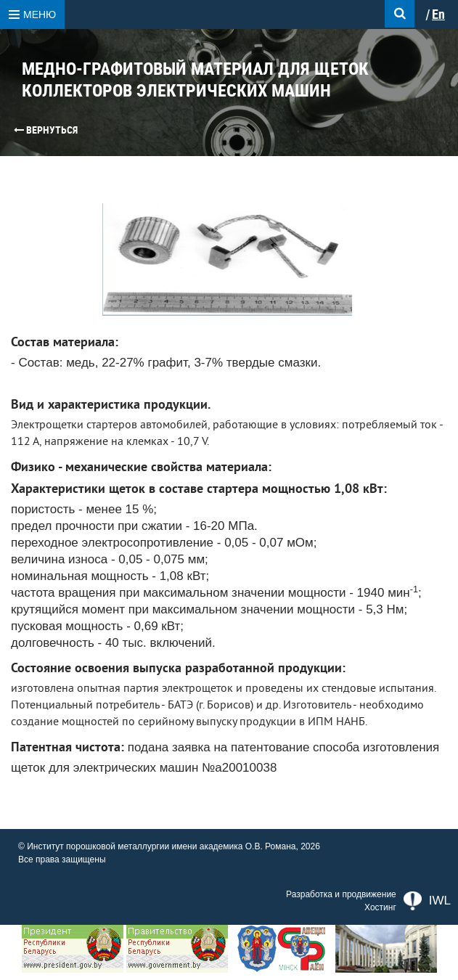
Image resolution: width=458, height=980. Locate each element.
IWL (427, 901)
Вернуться (46, 130)
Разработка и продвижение (341, 894)
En (438, 15)
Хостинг (380, 907)
